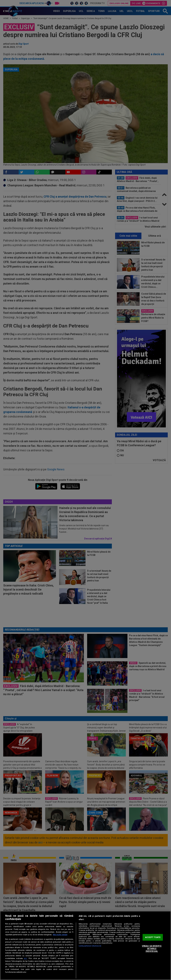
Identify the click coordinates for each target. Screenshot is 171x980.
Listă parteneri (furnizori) (90, 946)
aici (25, 958)
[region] (85, 945)
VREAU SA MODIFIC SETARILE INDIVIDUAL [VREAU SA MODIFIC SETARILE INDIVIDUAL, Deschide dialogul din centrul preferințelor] (152, 949)
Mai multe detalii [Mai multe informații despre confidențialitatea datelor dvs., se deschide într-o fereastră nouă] (60, 935)
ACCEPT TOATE (153, 937)
